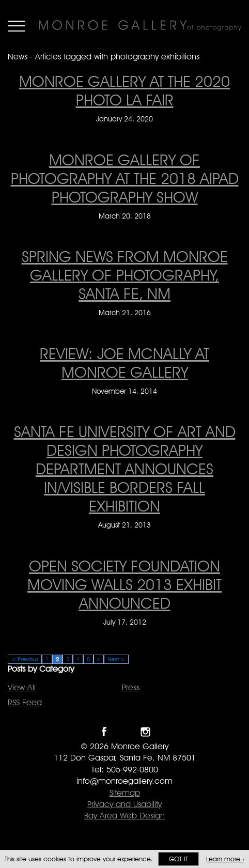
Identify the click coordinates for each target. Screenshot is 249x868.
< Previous (25, 659)
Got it (178, 859)
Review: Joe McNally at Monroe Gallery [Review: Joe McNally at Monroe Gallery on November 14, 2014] (125, 363)
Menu (16, 26)
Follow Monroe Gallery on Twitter (125, 732)
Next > (116, 659)
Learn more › (225, 859)
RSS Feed (25, 702)
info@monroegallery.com (125, 781)
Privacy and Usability (125, 804)
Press (131, 687)
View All (22, 687)
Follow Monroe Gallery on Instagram (145, 732)
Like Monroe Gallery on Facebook (104, 732)
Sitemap (125, 793)
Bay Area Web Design (125, 816)
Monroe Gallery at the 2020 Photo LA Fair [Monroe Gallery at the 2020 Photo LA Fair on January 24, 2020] (125, 90)
